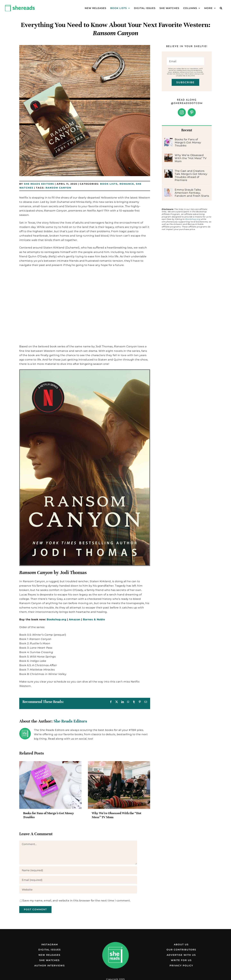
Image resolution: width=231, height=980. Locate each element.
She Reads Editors (39, 184)
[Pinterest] (192, 112)
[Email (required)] (78, 880)
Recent (187, 130)
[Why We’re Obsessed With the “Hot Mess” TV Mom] (168, 156)
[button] (221, 8)
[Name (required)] (78, 870)
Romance (127, 184)
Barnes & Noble (94, 619)
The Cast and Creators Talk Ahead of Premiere (191, 175)
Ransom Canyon (58, 188)
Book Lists (109, 184)
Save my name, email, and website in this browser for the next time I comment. (77, 901)
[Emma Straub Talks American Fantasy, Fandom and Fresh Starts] (168, 190)
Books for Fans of (188, 142)
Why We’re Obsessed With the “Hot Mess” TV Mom (191, 158)
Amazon (75, 619)
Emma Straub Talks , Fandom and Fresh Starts (192, 193)
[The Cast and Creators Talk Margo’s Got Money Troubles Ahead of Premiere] (168, 172)
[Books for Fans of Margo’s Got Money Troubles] (168, 140)
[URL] (78, 890)
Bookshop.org (56, 619)
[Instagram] (182, 112)
